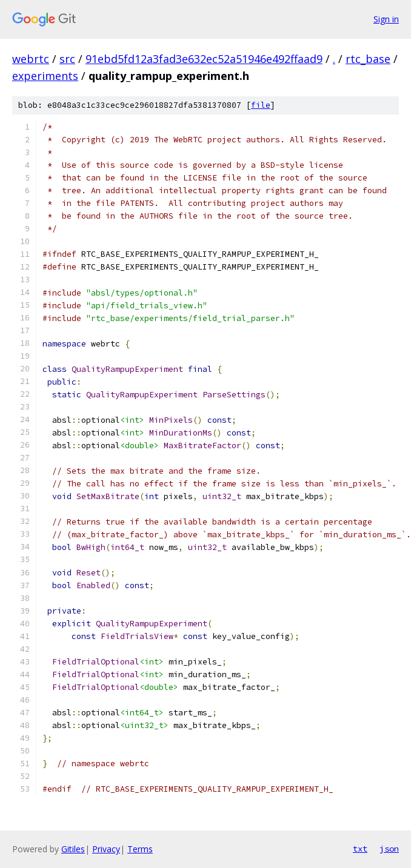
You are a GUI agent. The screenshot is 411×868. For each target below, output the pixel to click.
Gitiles (73, 849)
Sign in (386, 19)
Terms (140, 849)
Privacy (106, 849)
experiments (45, 76)
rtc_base (368, 59)
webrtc (31, 59)
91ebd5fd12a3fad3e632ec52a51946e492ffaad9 (204, 59)
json (389, 849)
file (261, 105)
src (67, 59)
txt (360, 849)
